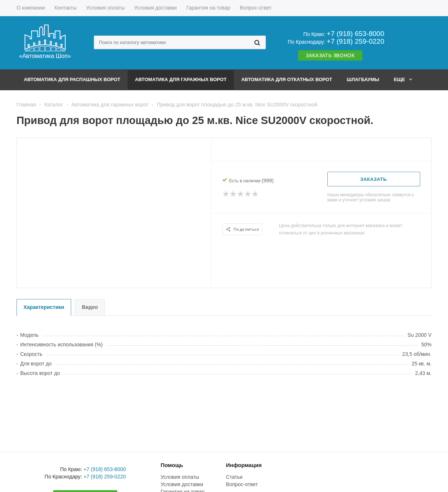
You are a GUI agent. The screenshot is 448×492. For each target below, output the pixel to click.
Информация (244, 465)
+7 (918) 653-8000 (355, 34)
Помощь (172, 465)
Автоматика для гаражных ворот (181, 79)
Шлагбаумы (363, 79)
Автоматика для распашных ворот (72, 79)
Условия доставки (182, 484)
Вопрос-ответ (242, 484)
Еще (403, 79)
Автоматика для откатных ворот (287, 79)
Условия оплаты (180, 477)
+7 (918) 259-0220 (355, 41)
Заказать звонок (330, 55)
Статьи (234, 477)
